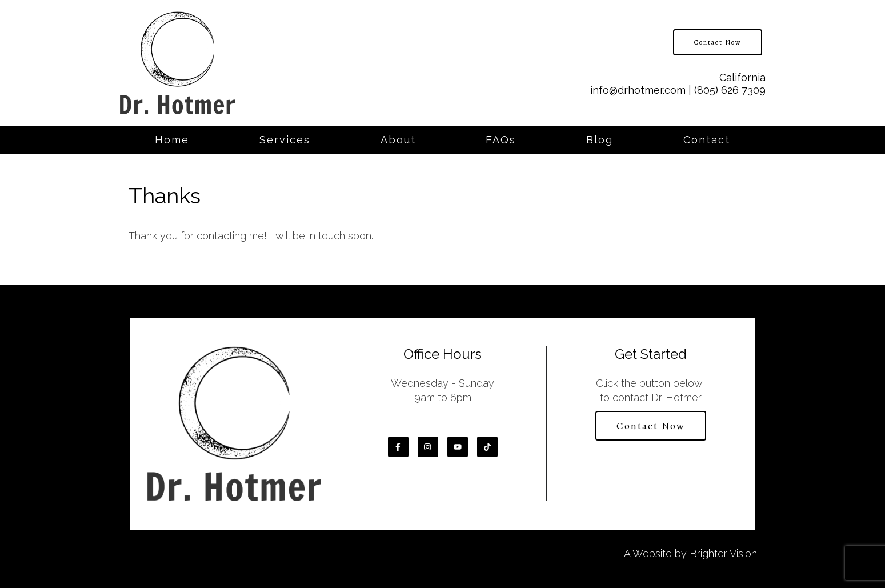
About (398, 140)
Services (285, 140)
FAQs (501, 140)
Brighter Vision (723, 553)
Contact (707, 140)
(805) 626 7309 (730, 90)
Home (172, 140)
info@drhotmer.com (638, 90)
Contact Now (718, 42)
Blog (600, 140)
